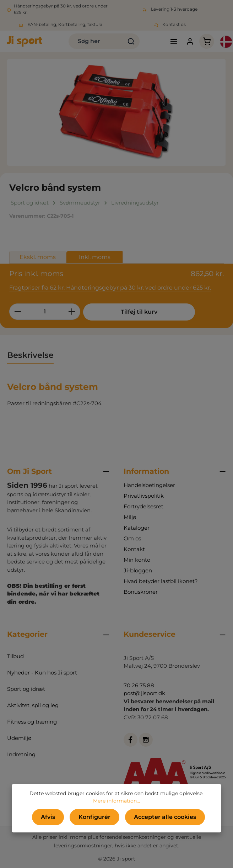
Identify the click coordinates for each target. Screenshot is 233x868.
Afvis (48, 817)
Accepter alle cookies (165, 817)
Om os (132, 538)
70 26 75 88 (139, 685)
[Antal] (45, 312)
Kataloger (137, 528)
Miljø (130, 517)
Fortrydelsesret (143, 506)
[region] (116, 112)
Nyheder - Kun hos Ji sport (42, 673)
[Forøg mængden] (72, 312)
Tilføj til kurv (137, 312)
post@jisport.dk (144, 693)
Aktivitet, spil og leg (33, 705)
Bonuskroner (141, 592)
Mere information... (116, 801)
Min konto (137, 560)
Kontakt (134, 549)
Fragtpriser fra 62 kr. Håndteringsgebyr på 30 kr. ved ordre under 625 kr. (110, 288)
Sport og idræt (26, 689)
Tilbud (15, 656)
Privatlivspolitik (144, 496)
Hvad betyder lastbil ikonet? (161, 581)
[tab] (30, 356)
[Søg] (131, 41)
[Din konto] (190, 41)
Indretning (21, 754)
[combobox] (96, 41)
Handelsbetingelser (149, 485)
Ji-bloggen (138, 570)
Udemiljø (19, 738)
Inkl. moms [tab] (95, 257)
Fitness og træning (32, 722)
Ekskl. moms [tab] (38, 257)
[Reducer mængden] (18, 312)
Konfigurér (94, 817)
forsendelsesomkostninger (133, 837)
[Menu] (174, 41)
